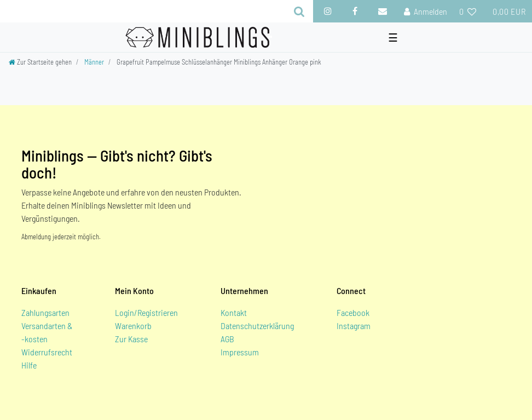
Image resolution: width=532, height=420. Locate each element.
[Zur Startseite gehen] (40, 62)
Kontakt (234, 312)
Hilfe (29, 365)
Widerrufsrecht (47, 352)
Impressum (240, 352)
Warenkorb (133, 326)
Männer (94, 62)
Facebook (353, 312)
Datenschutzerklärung (257, 326)
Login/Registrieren (146, 312)
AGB (227, 339)
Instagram (354, 326)
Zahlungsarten (45, 312)
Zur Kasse (131, 339)
